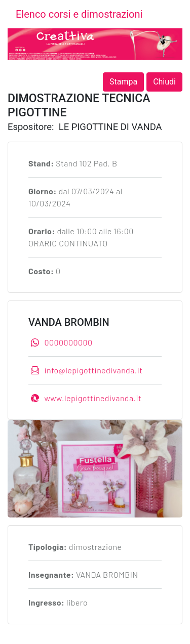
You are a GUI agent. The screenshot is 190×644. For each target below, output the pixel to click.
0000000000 (62, 342)
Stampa (123, 82)
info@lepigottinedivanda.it (87, 370)
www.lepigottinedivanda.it (86, 398)
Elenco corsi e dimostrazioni (79, 14)
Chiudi (164, 82)
